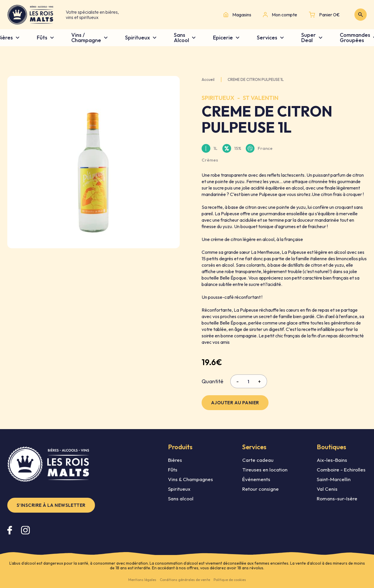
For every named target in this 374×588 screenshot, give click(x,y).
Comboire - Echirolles (341, 470)
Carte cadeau (258, 460)
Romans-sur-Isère (337, 498)
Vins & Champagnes (191, 479)
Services (267, 38)
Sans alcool (181, 498)
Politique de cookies (230, 580)
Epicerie (223, 38)
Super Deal (309, 38)
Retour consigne (260, 489)
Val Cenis (327, 489)
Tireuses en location (265, 470)
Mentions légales (142, 580)
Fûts (42, 38)
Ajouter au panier (235, 403)
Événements (256, 479)
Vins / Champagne (86, 38)
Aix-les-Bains (332, 460)
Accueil (208, 80)
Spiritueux (137, 38)
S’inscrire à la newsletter (51, 505)
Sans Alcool (181, 38)
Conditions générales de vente (185, 580)
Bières (175, 460)
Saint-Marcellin (334, 479)
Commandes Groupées (355, 38)
